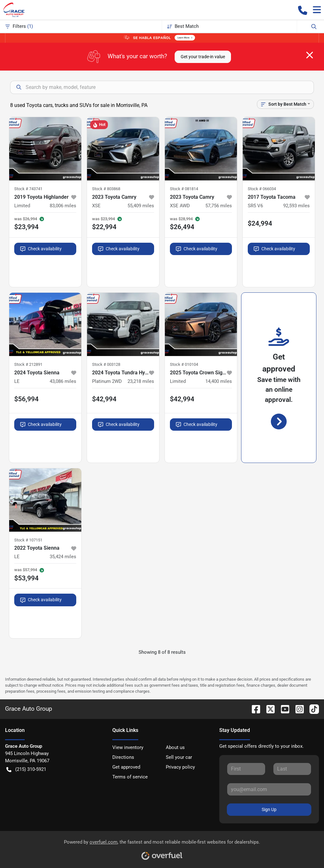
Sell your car (179, 757)
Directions (123, 757)
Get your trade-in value (203, 57)
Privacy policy (180, 767)
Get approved (126, 767)
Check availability (41, 249)
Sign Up (269, 809)
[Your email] (269, 789)
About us (175, 747)
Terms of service (130, 777)
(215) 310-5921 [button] (26, 769)
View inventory (128, 747)
